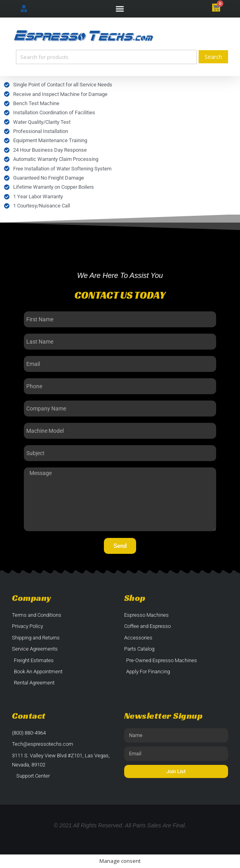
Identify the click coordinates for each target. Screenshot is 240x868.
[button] (120, 9)
